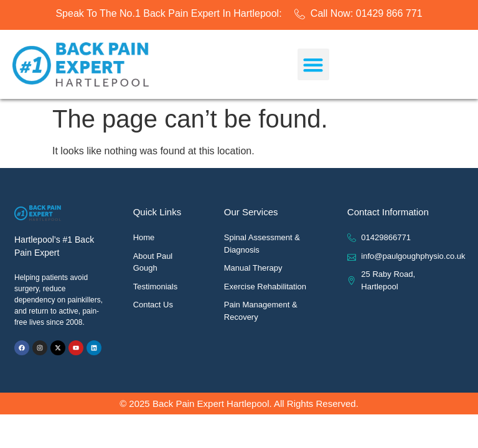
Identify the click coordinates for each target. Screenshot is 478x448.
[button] (313, 64)
